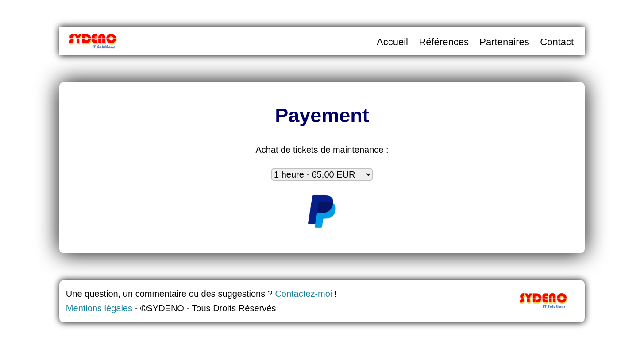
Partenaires (504, 42)
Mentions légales (99, 308)
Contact (557, 42)
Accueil (392, 42)
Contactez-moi (303, 294)
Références (444, 42)
